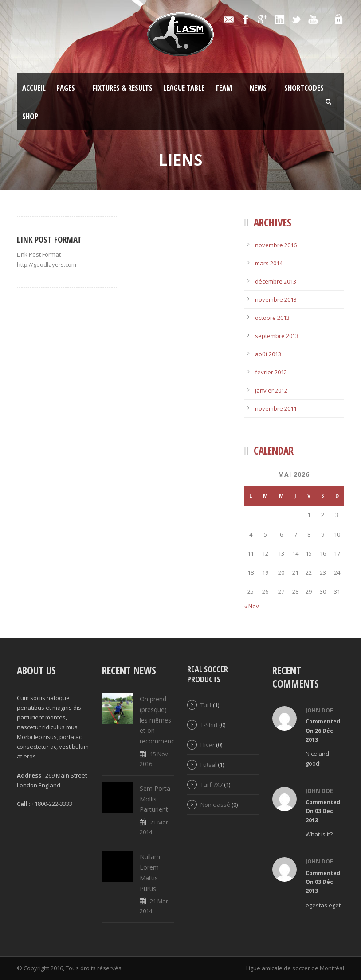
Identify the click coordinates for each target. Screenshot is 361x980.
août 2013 (268, 354)
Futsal (208, 765)
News (258, 88)
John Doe (319, 710)
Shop (30, 116)
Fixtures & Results (123, 88)
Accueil (34, 88)
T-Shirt (209, 725)
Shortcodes (304, 88)
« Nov (251, 606)
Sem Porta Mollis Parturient (155, 799)
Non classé (215, 805)
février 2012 (271, 372)
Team (224, 88)
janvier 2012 (271, 390)
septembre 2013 (277, 336)
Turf (206, 705)
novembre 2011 (276, 408)
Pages (66, 88)
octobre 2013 (272, 318)
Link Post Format (49, 240)
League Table (184, 88)
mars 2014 (269, 263)
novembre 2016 (276, 245)
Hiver (208, 745)
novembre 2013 (276, 299)
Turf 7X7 (212, 785)
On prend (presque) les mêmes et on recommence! (159, 720)
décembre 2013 (276, 281)
